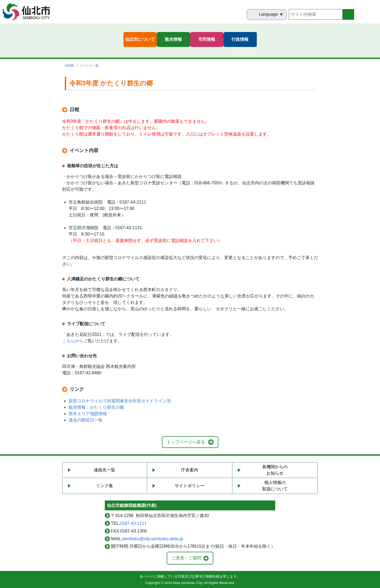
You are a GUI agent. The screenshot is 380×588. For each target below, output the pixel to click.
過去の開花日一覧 (86, 420)
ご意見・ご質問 (186, 558)
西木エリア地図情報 (88, 414)
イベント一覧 (89, 66)
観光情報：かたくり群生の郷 (96, 407)
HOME (70, 66)
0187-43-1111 (133, 523)
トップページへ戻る (186, 442)
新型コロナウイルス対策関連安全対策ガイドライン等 (120, 401)
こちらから (73, 341)
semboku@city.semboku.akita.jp (153, 539)
